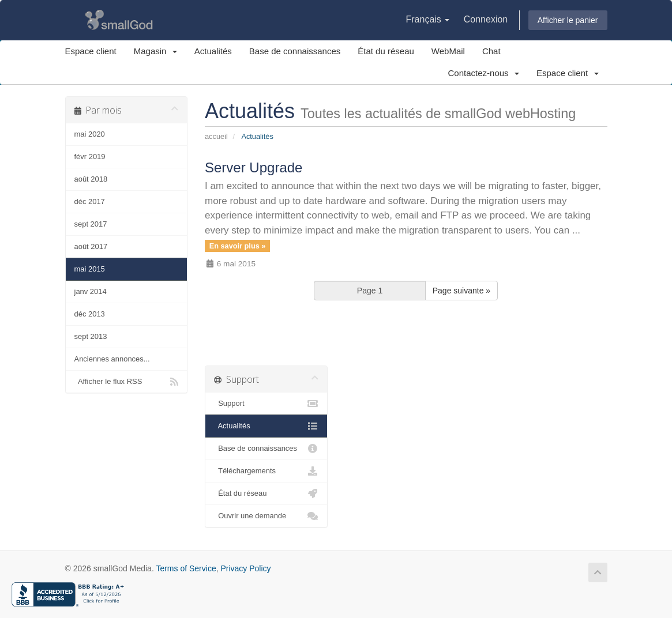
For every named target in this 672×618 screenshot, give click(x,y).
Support (266, 404)
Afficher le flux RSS (127, 382)
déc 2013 (90, 314)
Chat (491, 51)
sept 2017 (91, 224)
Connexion (486, 19)
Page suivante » (461, 291)
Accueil (216, 136)
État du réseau (386, 51)
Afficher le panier (568, 20)
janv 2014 (91, 291)
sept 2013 (91, 336)
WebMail (448, 51)
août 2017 (91, 246)
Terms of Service (186, 568)
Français (427, 19)
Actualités (213, 51)
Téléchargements (266, 471)
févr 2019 (90, 157)
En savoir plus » (238, 245)
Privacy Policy (245, 568)
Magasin (155, 51)
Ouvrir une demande (266, 516)
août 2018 (91, 179)
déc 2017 (90, 201)
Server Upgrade (254, 167)
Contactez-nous (484, 73)
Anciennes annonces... (112, 359)
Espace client (91, 51)
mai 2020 (90, 134)
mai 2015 (90, 269)
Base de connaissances (295, 51)
